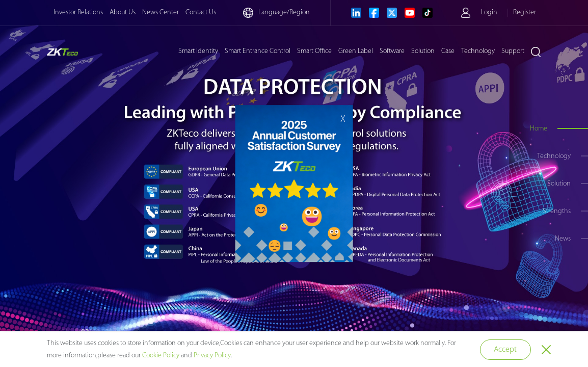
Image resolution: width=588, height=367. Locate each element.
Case (448, 51)
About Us (123, 12)
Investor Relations (78, 12)
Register (525, 12)
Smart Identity (198, 51)
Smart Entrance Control (258, 51)
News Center (161, 12)
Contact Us (201, 12)
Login (489, 12)
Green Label (356, 51)
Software (392, 51)
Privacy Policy (212, 356)
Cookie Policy (161, 356)
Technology (478, 51)
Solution (423, 51)
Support (513, 51)
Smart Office (314, 51)
